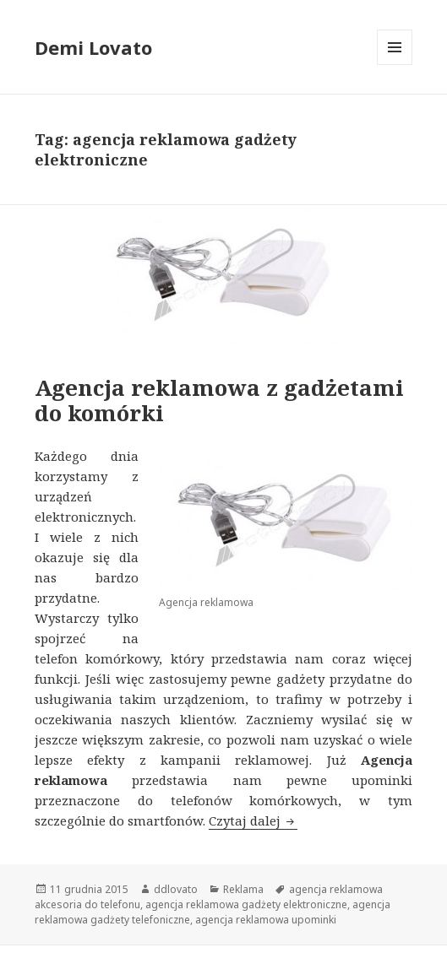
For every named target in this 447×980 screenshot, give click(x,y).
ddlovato (176, 889)
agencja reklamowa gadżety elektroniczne (246, 904)
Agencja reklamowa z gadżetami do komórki (219, 400)
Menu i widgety (395, 65)
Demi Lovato (93, 47)
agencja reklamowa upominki (266, 920)
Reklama (243, 889)
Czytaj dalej (253, 820)
